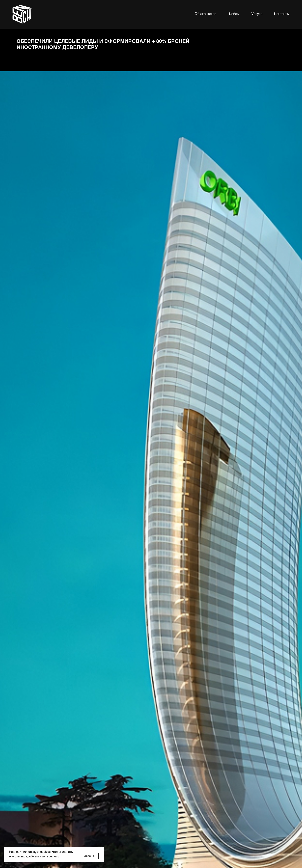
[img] (22, 14)
